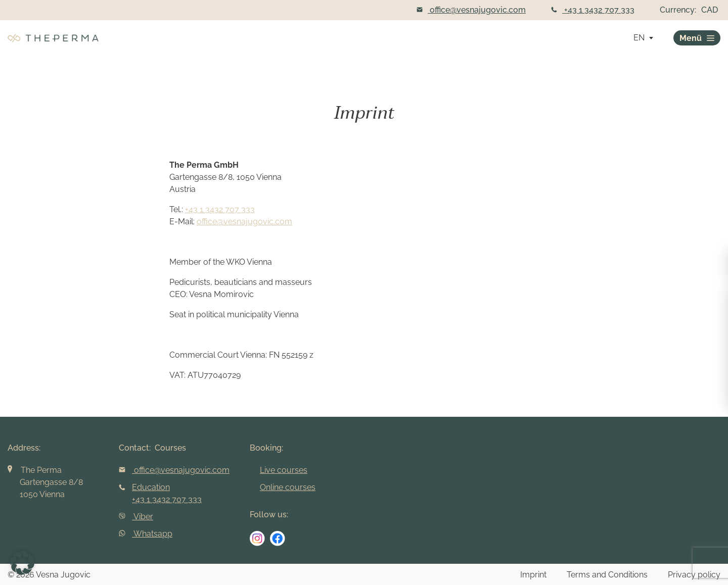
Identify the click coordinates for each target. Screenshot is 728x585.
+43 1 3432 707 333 (593, 10)
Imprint (533, 575)
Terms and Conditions (607, 575)
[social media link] (257, 539)
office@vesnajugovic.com (471, 10)
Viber (136, 517)
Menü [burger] (697, 38)
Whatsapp (146, 534)
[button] (22, 563)
